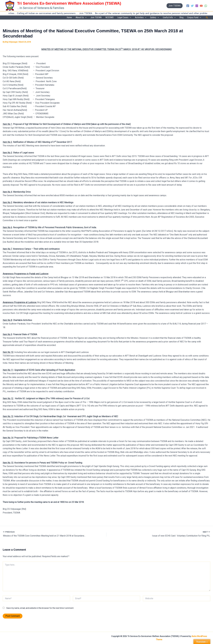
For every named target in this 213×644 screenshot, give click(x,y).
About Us (91, 18)
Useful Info (172, 18)
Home (80, 18)
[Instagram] (197, 6)
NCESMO (117, 18)
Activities (146, 18)
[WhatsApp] (206, 6)
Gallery (158, 18)
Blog (183, 18)
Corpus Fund (195, 18)
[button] (175, 6)
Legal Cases (130, 18)
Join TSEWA (104, 18)
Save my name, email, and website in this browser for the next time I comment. (40, 608)
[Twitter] (192, 6)
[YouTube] (201, 6)
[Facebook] (188, 6)
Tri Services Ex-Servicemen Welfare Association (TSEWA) (69, 3)
